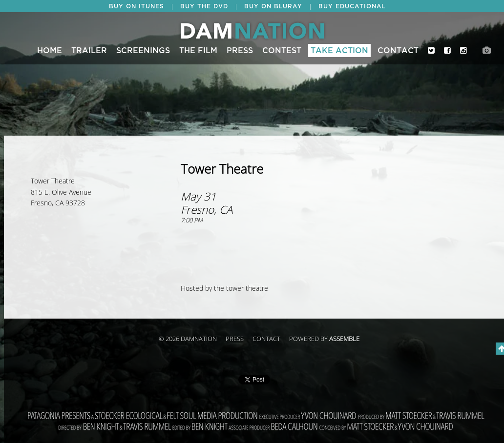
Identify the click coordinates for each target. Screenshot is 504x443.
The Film (198, 51)
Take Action (339, 51)
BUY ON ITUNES (136, 6)
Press (240, 51)
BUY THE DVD (204, 6)
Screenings (143, 51)
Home (50, 51)
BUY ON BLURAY (273, 6)
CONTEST (282, 51)
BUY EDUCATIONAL (352, 6)
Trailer (89, 51)
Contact (398, 51)
